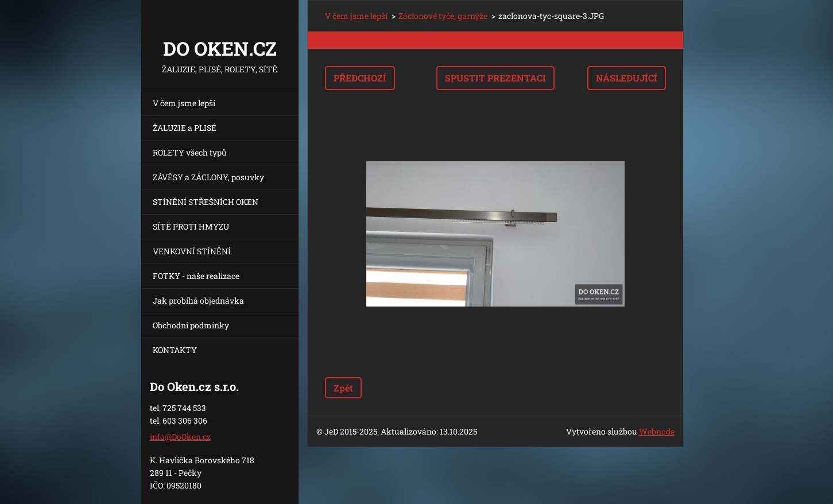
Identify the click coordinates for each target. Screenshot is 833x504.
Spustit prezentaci (495, 78)
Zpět (343, 388)
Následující (627, 78)
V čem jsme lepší (184, 103)
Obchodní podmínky (191, 325)
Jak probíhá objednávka (198, 301)
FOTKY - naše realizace (196, 276)
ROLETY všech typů (190, 152)
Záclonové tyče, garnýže (443, 16)
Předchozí (360, 78)
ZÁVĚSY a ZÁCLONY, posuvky (208, 177)
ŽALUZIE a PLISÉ (185, 128)
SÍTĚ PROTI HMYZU (191, 226)
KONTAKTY (175, 350)
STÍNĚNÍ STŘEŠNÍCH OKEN (206, 202)
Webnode (657, 431)
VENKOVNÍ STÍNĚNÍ (192, 251)
